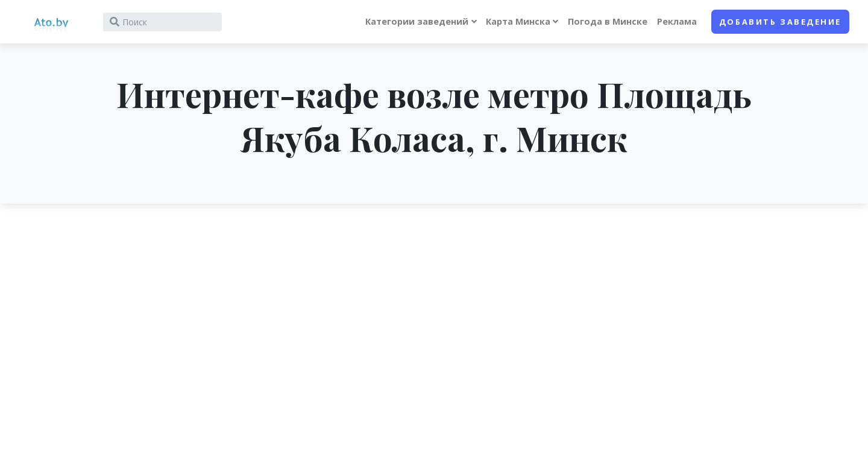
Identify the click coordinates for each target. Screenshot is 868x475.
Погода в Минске (608, 21)
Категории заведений (417, 21)
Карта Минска (518, 21)
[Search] (162, 22)
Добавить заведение (780, 22)
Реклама (677, 21)
